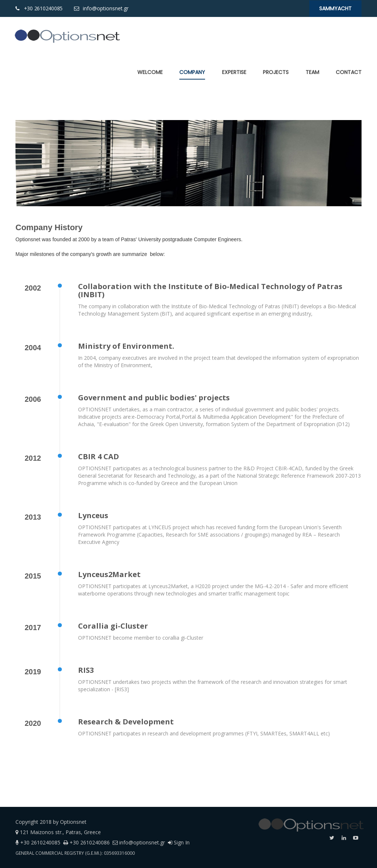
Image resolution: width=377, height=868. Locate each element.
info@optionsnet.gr (105, 8)
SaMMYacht (335, 8)
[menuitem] (150, 72)
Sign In (179, 842)
